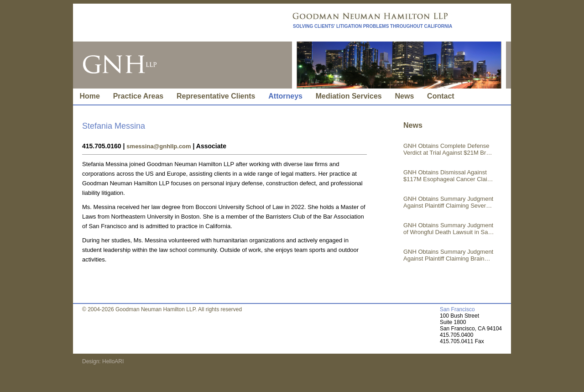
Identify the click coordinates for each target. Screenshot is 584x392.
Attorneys (285, 96)
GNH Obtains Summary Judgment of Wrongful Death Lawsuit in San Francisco (448, 229)
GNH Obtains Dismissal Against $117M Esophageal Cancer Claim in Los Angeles (448, 176)
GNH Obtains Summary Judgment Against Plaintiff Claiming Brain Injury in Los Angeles (448, 255)
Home (89, 96)
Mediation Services (349, 96)
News (405, 96)
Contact (441, 96)
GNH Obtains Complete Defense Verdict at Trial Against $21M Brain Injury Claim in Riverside (449, 149)
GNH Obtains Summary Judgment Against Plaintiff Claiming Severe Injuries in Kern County (448, 202)
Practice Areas (138, 96)
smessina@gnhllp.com (159, 146)
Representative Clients (216, 96)
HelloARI (112, 361)
